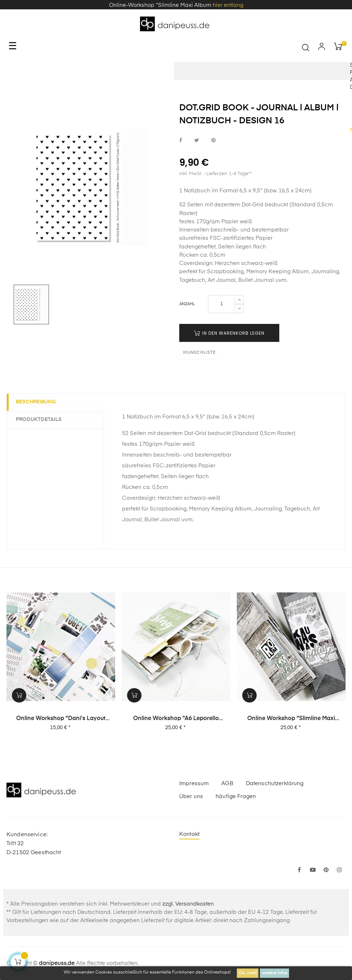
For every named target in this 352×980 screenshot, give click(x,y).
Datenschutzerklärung (275, 784)
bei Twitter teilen (197, 140)
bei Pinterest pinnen (213, 140)
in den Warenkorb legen (229, 333)
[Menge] (222, 304)
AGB (227, 784)
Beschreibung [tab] (38, 402)
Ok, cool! (248, 973)
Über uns (191, 796)
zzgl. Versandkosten (188, 904)
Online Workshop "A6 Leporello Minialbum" (176, 719)
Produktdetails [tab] (40, 420)
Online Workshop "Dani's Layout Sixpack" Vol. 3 (61, 719)
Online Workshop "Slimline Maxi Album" (291, 719)
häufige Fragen (236, 796)
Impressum (194, 784)
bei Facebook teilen (181, 140)
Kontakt (189, 834)
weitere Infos (274, 973)
